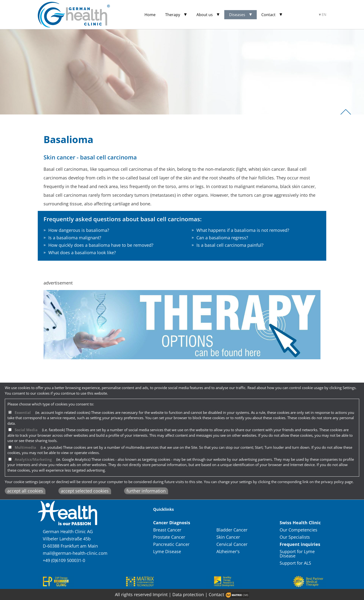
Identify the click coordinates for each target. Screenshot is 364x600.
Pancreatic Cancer (172, 544)
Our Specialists (295, 537)
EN (324, 15)
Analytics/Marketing (33, 459)
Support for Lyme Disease (297, 554)
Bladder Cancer (232, 530)
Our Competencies (298, 530)
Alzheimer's (228, 551)
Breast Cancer (168, 530)
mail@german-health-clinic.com (75, 553)
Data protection (189, 594)
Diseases (237, 15)
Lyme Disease (168, 551)
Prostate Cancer (170, 537)
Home (150, 15)
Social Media (26, 430)
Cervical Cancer (232, 544)
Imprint (160, 594)
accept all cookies (25, 491)
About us (205, 15)
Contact (268, 15)
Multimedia (25, 447)
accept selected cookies (85, 491)
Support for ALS (295, 563)
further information (146, 491)
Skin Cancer (229, 537)
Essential (23, 412)
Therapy (173, 15)
